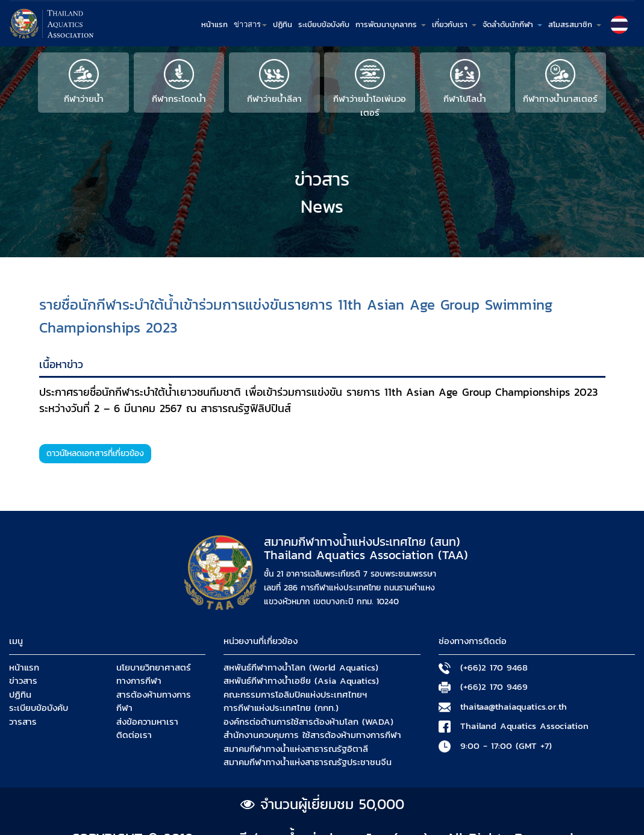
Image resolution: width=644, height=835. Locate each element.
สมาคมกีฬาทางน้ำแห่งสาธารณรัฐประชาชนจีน (308, 762)
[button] (619, 25)
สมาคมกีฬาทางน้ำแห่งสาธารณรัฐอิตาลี (296, 749)
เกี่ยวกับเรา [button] (454, 24)
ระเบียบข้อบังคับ (324, 24)
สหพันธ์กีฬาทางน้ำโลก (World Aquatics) (301, 668)
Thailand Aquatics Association (524, 726)
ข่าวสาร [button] (250, 24)
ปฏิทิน (283, 24)
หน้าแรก (214, 24)
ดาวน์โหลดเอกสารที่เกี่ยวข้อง (95, 453)
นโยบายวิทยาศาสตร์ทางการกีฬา (154, 674)
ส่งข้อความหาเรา (147, 722)
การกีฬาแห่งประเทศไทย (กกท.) (281, 708)
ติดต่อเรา (134, 735)
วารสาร (23, 722)
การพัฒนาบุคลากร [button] (391, 24)
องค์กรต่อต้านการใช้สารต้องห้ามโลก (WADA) (308, 722)
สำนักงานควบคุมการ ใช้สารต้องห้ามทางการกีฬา (312, 735)
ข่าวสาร (23, 681)
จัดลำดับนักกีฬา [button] (512, 24)
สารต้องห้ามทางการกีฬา (154, 702)
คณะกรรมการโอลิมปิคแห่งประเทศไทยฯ (295, 695)
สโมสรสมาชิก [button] (575, 24)
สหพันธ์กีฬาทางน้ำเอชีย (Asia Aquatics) (301, 681)
